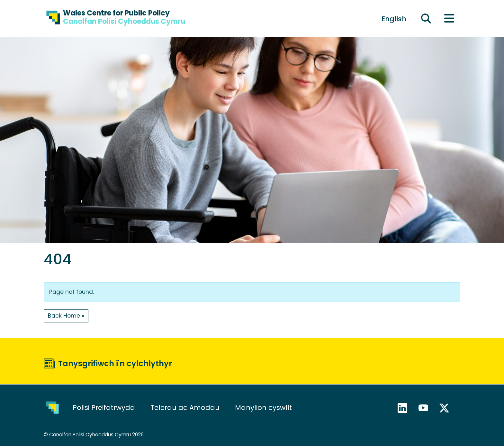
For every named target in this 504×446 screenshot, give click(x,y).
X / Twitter (447, 408)
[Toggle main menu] (449, 19)
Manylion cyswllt (264, 408)
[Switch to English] (394, 19)
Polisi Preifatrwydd (104, 408)
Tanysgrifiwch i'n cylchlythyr (115, 363)
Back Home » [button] (66, 316)
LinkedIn (405, 408)
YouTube (426, 408)
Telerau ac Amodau (185, 408)
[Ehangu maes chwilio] (426, 19)
